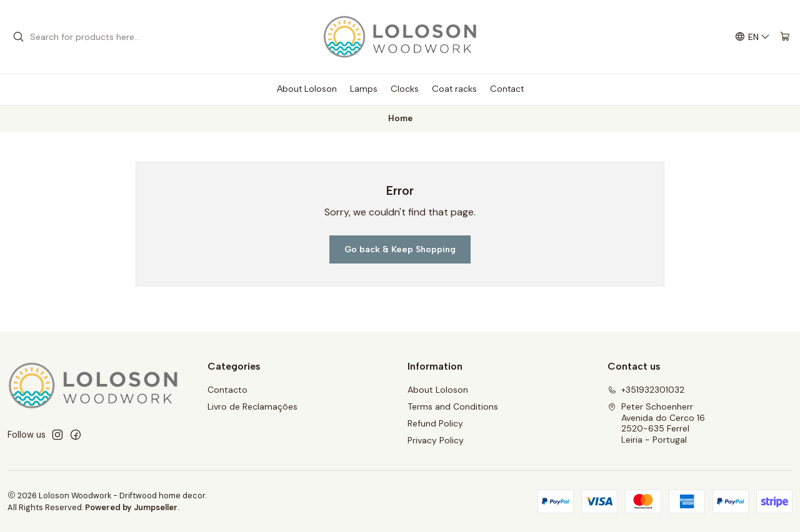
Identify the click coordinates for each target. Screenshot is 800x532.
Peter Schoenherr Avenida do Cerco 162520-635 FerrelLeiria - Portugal (656, 423)
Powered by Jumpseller (131, 507)
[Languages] (752, 37)
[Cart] (785, 37)
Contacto (227, 390)
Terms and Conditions (453, 406)
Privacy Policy (436, 440)
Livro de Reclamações (252, 406)
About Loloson (438, 390)
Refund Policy (435, 423)
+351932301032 (646, 390)
